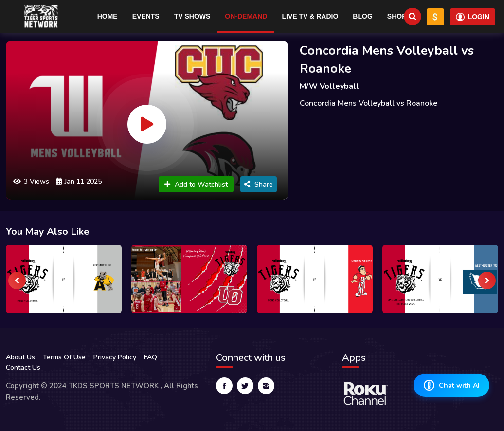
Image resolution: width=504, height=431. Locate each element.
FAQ (151, 357)
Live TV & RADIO (310, 16)
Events (146, 16)
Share (259, 184)
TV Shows (192, 16)
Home (108, 16)
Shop (397, 16)
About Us (20, 357)
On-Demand (246, 16)
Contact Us (23, 367)
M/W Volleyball (329, 86)
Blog (362, 16)
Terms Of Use (64, 357)
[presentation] (17, 281)
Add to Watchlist (196, 184)
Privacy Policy (115, 357)
